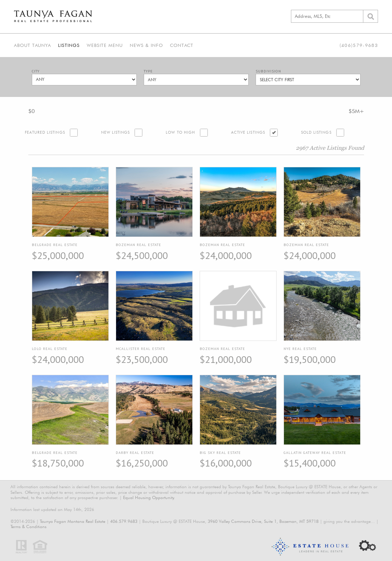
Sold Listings (316, 132)
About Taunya (33, 45)
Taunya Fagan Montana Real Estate (73, 521)
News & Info (146, 45)
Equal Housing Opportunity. (149, 497)
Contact (182, 45)
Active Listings (248, 132)
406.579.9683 (124, 521)
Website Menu (105, 45)
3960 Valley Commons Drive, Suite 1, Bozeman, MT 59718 (263, 521)
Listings (69, 45)
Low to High (180, 132)
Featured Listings (45, 132)
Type (148, 71)
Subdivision (268, 71)
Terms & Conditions (28, 527)
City (36, 71)
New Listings (116, 132)
